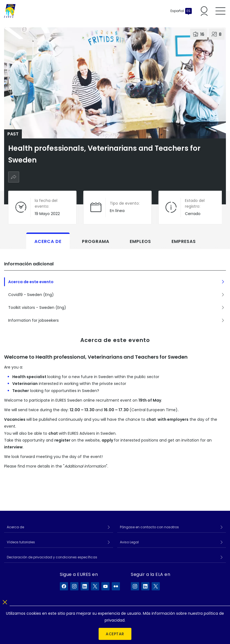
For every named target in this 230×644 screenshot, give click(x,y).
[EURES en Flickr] (116, 586)
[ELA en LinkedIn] (145, 586)
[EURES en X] (95, 586)
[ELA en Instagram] (135, 586)
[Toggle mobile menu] (220, 11)
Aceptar (115, 634)
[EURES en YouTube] (105, 586)
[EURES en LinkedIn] (85, 586)
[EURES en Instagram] (74, 586)
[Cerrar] (5, 601)
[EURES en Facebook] (64, 586)
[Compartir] (14, 177)
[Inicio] (10, 11)
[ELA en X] (156, 586)
